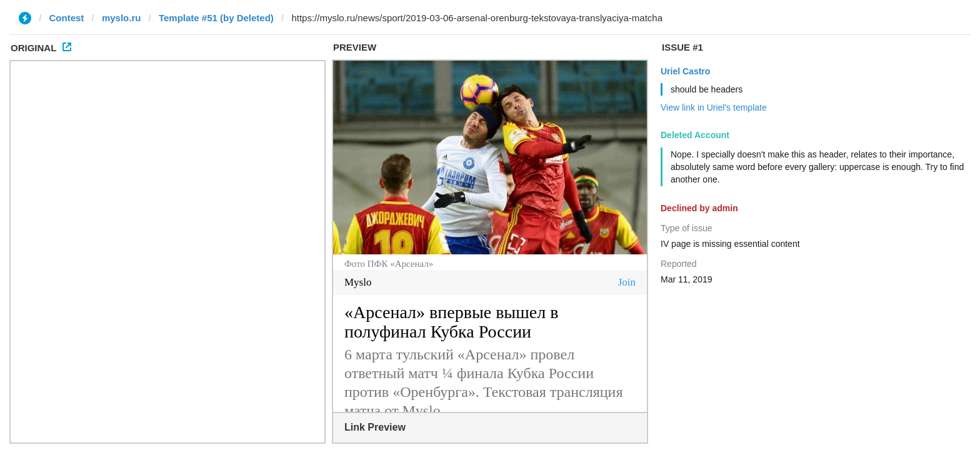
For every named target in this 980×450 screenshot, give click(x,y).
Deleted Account (695, 135)
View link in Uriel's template (714, 107)
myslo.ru (122, 18)
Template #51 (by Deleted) (216, 18)
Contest (67, 18)
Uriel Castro (685, 71)
